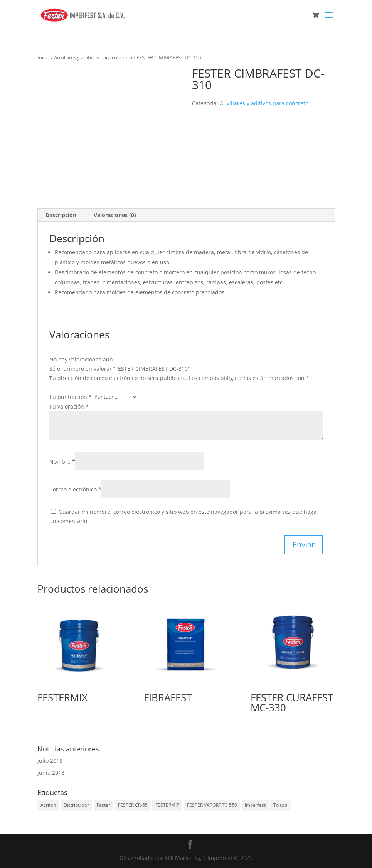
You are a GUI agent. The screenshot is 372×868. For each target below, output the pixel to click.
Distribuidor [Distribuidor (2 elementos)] (76, 805)
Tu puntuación (71, 396)
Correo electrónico (75, 489)
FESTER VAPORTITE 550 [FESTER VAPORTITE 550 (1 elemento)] (212, 805)
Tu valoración (69, 406)
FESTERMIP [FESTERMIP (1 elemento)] (167, 805)
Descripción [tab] (61, 215)
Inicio (44, 57)
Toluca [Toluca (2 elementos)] (280, 805)
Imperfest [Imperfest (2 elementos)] (255, 805)
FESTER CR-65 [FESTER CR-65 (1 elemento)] (133, 805)
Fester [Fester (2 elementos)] (104, 805)
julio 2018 (50, 761)
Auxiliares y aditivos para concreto (93, 57)
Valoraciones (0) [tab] (115, 215)
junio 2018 (51, 773)
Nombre (62, 462)
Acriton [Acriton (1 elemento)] (48, 805)
